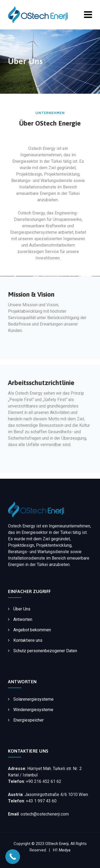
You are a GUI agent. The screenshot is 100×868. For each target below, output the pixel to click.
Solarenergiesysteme (33, 699)
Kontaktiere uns (28, 640)
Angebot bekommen (32, 630)
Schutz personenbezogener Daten (45, 651)
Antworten (23, 619)
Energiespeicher (29, 720)
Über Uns (22, 609)
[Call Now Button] (13, 857)
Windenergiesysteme (33, 710)
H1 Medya (62, 850)
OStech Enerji (57, 844)
